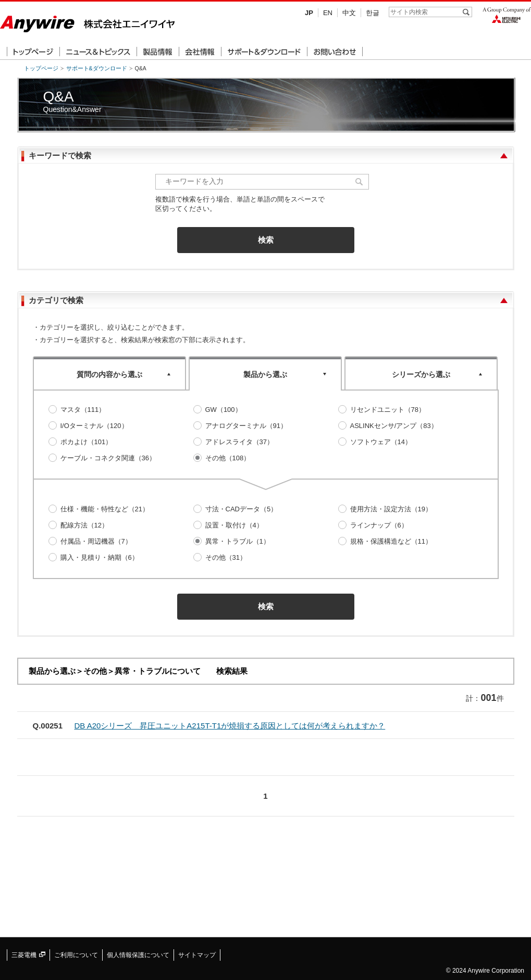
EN (328, 13)
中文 (349, 13)
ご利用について (76, 955)
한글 (373, 13)
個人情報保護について (138, 955)
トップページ (41, 68)
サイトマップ (197, 955)
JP (309, 13)
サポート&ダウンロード (97, 68)
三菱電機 (28, 955)
